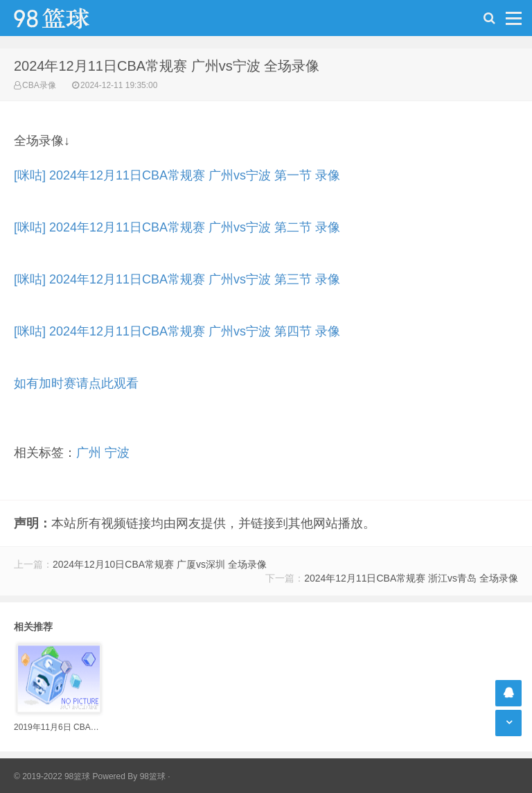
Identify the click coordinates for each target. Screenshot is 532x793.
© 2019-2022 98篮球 (52, 776)
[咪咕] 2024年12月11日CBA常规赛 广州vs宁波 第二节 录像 (177, 227)
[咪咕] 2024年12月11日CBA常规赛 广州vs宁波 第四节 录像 (177, 331)
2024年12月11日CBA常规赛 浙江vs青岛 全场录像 (411, 578)
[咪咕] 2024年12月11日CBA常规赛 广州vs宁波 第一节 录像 (177, 175)
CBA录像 (39, 85)
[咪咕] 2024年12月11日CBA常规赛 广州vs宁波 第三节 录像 (177, 279)
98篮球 (153, 776)
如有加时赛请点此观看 (76, 383)
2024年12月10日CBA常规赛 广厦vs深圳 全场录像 (160, 564)
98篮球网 (69, 18)
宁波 (117, 453)
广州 (89, 453)
